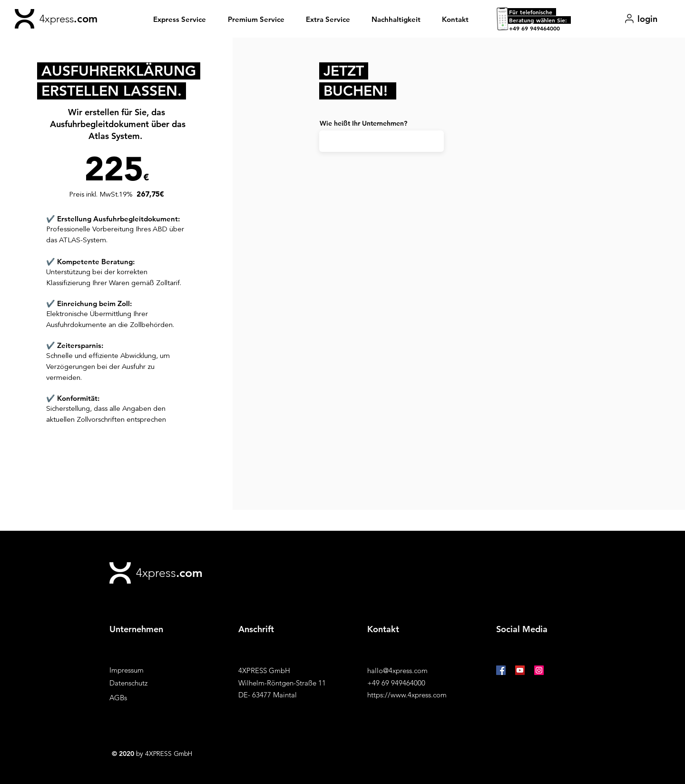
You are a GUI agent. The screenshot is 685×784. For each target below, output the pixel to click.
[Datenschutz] (143, 683)
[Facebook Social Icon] (501, 670)
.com (86, 19)
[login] (641, 19)
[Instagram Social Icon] (539, 670)
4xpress (57, 19)
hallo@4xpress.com (397, 670)
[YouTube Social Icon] (520, 670)
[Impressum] (143, 670)
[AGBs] (143, 698)
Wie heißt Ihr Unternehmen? (363, 123)
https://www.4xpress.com (407, 695)
